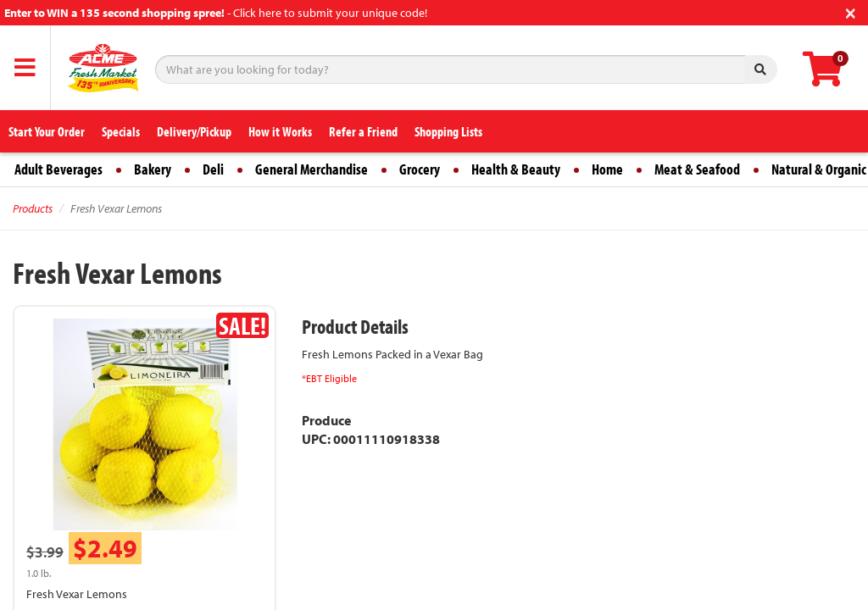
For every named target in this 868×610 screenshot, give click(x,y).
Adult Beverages (58, 169)
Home (607, 169)
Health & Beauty (516, 169)
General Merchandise (312, 169)
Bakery (153, 169)
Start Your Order (47, 131)
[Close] (851, 11)
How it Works (280, 131)
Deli (213, 169)
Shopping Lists (448, 131)
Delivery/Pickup (194, 131)
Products (33, 208)
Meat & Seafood (697, 169)
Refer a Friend (363, 131)
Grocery (420, 169)
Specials (121, 131)
